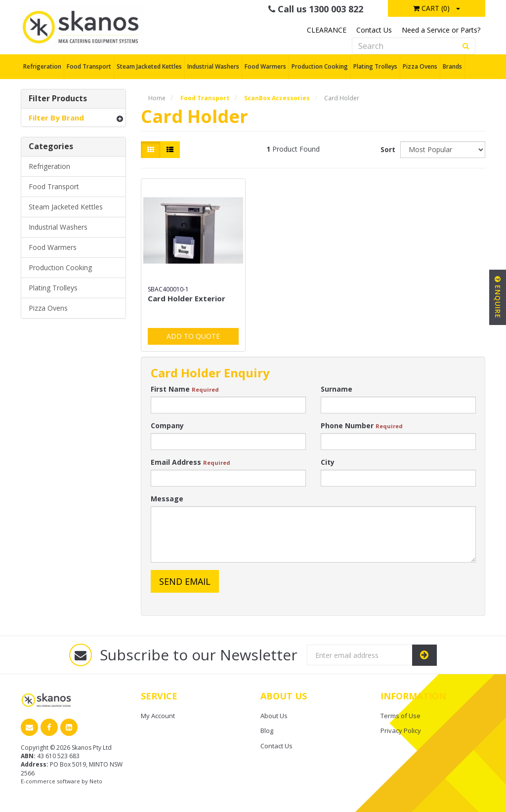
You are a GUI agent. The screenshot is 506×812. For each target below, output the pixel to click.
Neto (96, 781)
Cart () (431, 8)
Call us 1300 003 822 (316, 9)
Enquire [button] (498, 297)
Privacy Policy (401, 731)
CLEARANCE (327, 30)
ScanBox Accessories (277, 98)
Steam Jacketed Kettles (149, 66)
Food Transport (89, 66)
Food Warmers (265, 66)
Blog (267, 731)
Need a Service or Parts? (441, 30)
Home (157, 98)
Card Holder (342, 98)
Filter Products (58, 99)
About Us (274, 716)
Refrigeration (42, 66)
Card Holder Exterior (187, 298)
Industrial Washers (213, 66)
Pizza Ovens (420, 66)
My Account (158, 716)
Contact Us (374, 30)
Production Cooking (320, 66)
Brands (452, 66)
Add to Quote (193, 336)
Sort (387, 149)
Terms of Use (401, 716)
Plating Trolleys (375, 66)
